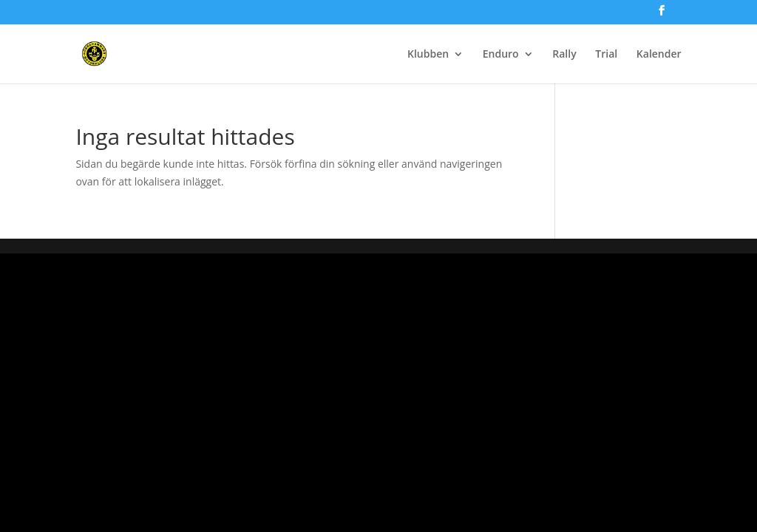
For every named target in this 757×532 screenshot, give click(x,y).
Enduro (501, 55)
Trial (606, 55)
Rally (564, 55)
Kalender (659, 55)
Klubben (428, 55)
